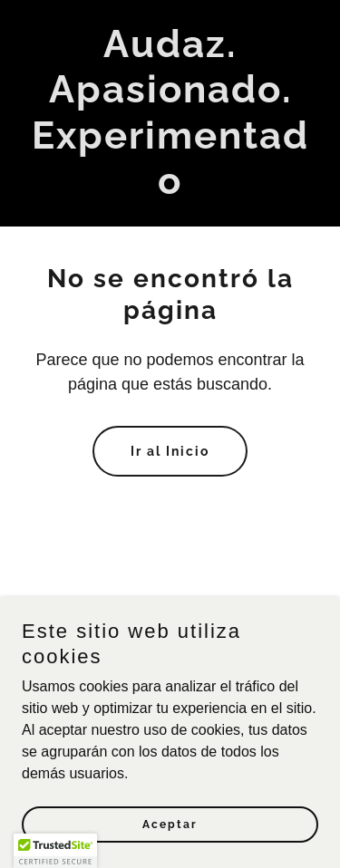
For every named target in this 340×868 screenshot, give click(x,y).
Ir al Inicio (170, 451)
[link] (170, 189)
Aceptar (170, 837)
